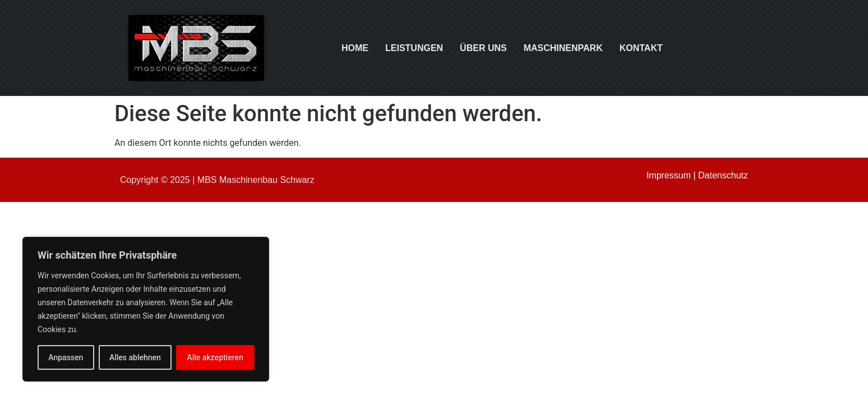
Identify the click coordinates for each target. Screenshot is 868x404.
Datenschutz (723, 175)
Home (355, 48)
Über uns (483, 48)
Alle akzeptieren (215, 357)
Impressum (669, 175)
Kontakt (641, 48)
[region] (146, 309)
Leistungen (414, 48)
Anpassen (66, 357)
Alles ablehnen (135, 357)
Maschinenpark (563, 48)
